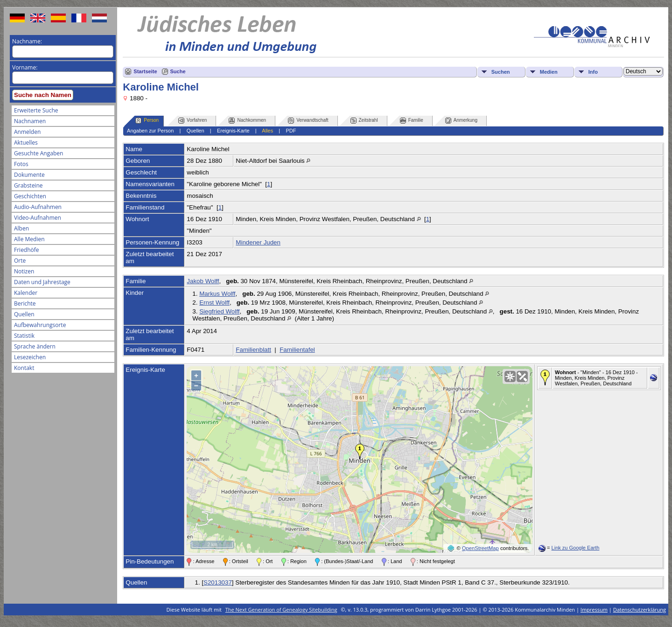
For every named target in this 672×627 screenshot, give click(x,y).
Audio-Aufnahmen (38, 207)
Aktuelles (26, 143)
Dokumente (29, 175)
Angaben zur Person (150, 131)
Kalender (26, 293)
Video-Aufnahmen (38, 218)
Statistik (24, 336)
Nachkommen (247, 121)
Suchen (501, 72)
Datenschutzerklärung (640, 610)
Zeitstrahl (364, 121)
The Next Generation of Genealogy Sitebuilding (281, 610)
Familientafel (297, 350)
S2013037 (218, 582)
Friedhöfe (27, 250)
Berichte (25, 303)
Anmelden (27, 132)
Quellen (24, 314)
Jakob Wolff (203, 281)
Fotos (21, 164)
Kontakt (24, 368)
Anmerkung (461, 121)
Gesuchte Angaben (38, 153)
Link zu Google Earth (576, 548)
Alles (267, 131)
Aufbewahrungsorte (40, 325)
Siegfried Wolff (219, 311)
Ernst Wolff (214, 303)
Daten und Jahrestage (42, 282)
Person (147, 121)
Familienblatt (253, 350)
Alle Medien (29, 239)
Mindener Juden (258, 242)
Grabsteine (28, 185)
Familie (412, 121)
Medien (549, 72)
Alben (21, 228)
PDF (291, 131)
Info (593, 72)
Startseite (145, 71)
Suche (178, 71)
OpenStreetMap (480, 548)
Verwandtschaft (308, 121)
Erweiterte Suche (36, 110)
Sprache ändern (35, 346)
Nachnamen (30, 121)
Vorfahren (192, 121)
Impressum (594, 610)
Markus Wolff (217, 294)
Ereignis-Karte (233, 131)
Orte (20, 261)
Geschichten (30, 196)
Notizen (24, 271)
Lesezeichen (30, 357)
